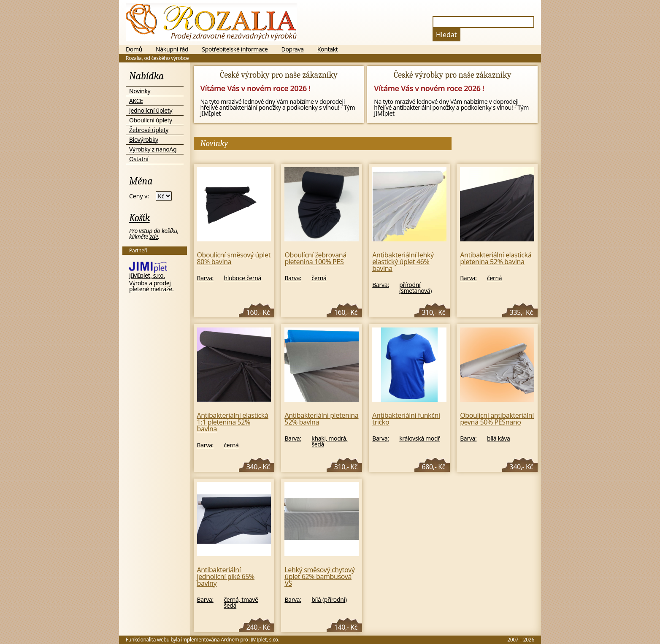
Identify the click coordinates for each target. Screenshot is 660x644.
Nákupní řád (172, 49)
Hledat (446, 35)
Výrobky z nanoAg (153, 149)
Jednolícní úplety (151, 110)
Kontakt (328, 49)
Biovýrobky (144, 139)
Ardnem (230, 640)
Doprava (293, 49)
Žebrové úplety (149, 130)
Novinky (140, 91)
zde (154, 237)
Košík (139, 218)
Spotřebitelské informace (235, 49)
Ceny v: (139, 196)
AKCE (136, 101)
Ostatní (139, 159)
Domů (134, 49)
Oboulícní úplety (151, 120)
